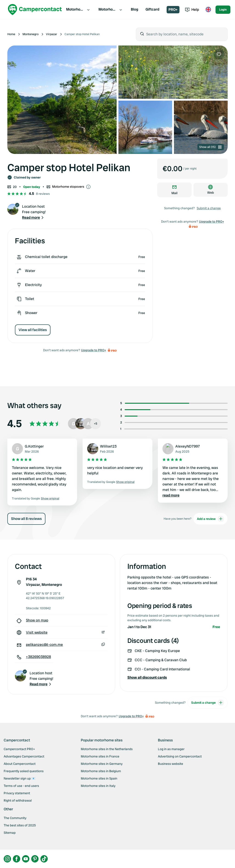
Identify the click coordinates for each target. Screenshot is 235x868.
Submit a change (209, 208)
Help (192, 10)
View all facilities (33, 330)
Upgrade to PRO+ (94, 350)
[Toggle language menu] (208, 10)
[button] (33, 218)
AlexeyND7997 (188, 446)
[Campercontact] (35, 10)
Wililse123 (108, 446)
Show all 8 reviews (26, 519)
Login (223, 10)
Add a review (210, 519)
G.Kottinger (34, 446)
